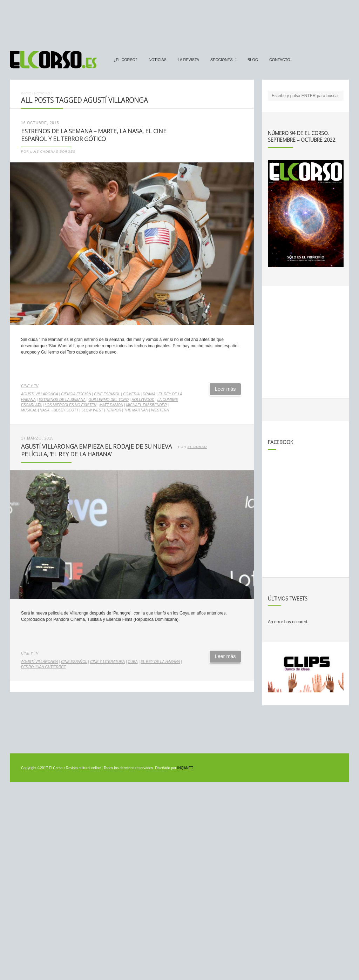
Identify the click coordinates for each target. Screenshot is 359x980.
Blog (253, 60)
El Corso (197, 447)
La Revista (188, 60)
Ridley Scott (66, 410)
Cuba (133, 662)
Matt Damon (111, 405)
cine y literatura (107, 662)
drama (149, 394)
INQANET (185, 768)
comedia (131, 394)
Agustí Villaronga (40, 394)
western (160, 410)
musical (29, 410)
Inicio (26, 93)
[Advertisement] (179, 22)
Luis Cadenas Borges (53, 152)
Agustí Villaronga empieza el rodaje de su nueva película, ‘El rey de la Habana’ (96, 450)
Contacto (280, 60)
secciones (222, 60)
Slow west (92, 410)
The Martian (136, 410)
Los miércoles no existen (70, 405)
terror (114, 410)
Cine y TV (30, 386)
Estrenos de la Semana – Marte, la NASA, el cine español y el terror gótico (94, 135)
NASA (45, 410)
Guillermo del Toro (109, 400)
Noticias (158, 60)
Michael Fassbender (147, 405)
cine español (107, 394)
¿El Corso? (126, 60)
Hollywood (143, 400)
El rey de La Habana (160, 662)
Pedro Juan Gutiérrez (43, 667)
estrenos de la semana (62, 400)
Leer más (225, 389)
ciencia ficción (76, 394)
